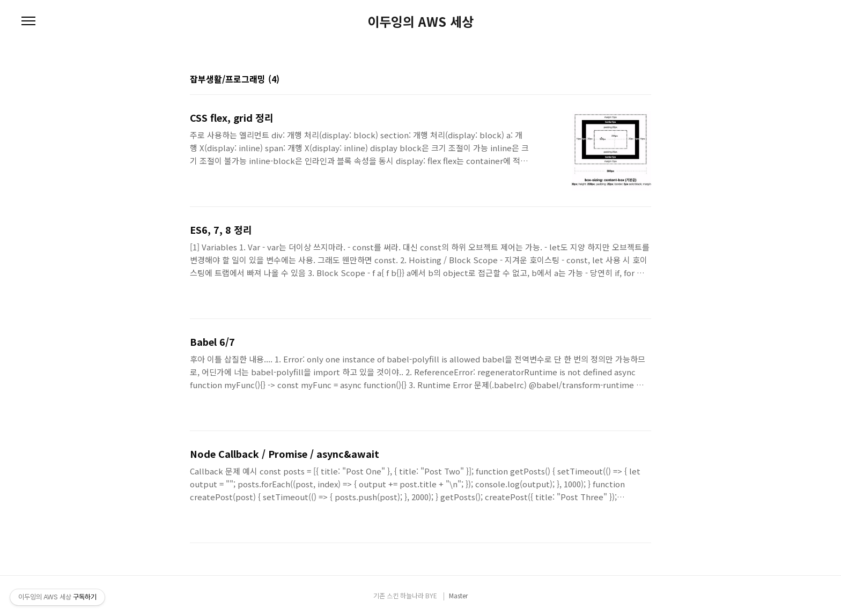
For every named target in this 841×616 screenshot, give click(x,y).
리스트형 (645, 80)
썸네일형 (630, 80)
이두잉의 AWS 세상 (420, 21)
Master (458, 595)
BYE (431, 595)
